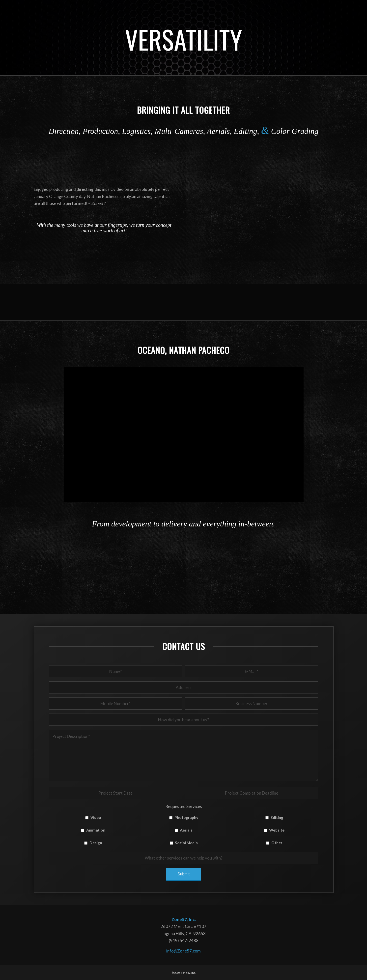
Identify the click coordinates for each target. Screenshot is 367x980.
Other (277, 843)
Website (277, 830)
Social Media (186, 843)
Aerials (186, 830)
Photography (186, 817)
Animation (96, 830)
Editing (277, 817)
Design (96, 843)
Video (96, 817)
